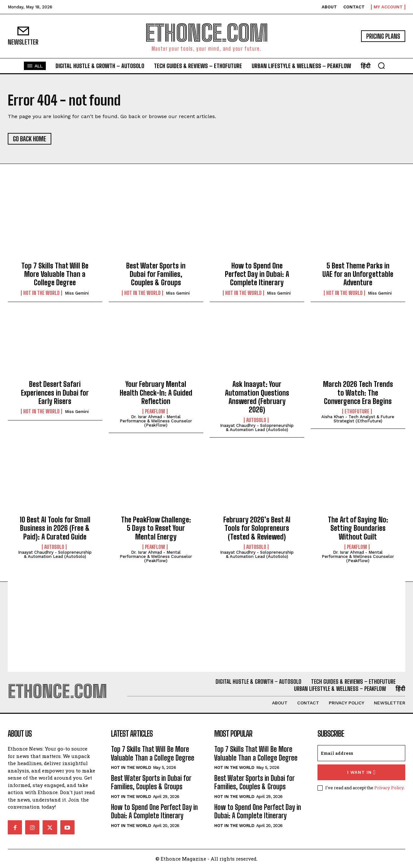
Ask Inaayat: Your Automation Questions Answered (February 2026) (257, 397)
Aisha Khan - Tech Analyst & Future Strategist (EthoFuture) (358, 419)
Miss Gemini (77, 293)
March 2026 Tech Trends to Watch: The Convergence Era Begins (358, 393)
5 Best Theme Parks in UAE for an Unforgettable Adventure (358, 274)
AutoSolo (256, 420)
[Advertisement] (206, 627)
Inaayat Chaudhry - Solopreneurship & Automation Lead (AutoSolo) (257, 428)
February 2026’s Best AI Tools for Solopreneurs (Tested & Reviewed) (257, 528)
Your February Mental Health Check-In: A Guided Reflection (156, 393)
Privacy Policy (389, 788)
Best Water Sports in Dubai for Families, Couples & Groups (156, 274)
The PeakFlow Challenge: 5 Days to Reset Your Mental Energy (156, 528)
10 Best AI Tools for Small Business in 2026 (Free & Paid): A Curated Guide (55, 528)
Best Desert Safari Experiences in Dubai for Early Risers (55, 393)
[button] (381, 66)
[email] (361, 753)
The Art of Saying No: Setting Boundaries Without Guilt (358, 528)
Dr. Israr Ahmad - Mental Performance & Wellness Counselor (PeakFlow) (156, 421)
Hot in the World (41, 293)
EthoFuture (357, 411)
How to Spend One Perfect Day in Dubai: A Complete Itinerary (257, 274)
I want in (362, 772)
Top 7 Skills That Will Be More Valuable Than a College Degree (55, 274)
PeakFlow (155, 411)
